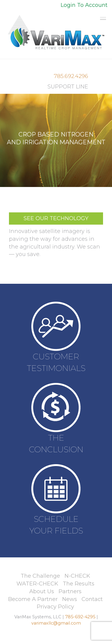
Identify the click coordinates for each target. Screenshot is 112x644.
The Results (79, 584)
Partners (70, 591)
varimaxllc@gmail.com (56, 623)
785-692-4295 (80, 617)
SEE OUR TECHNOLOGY (56, 218)
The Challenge (40, 576)
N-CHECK (77, 576)
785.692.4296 (71, 76)
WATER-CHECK (37, 584)
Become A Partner (33, 599)
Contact (92, 599)
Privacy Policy (55, 607)
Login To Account (84, 5)
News (70, 599)
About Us (42, 591)
